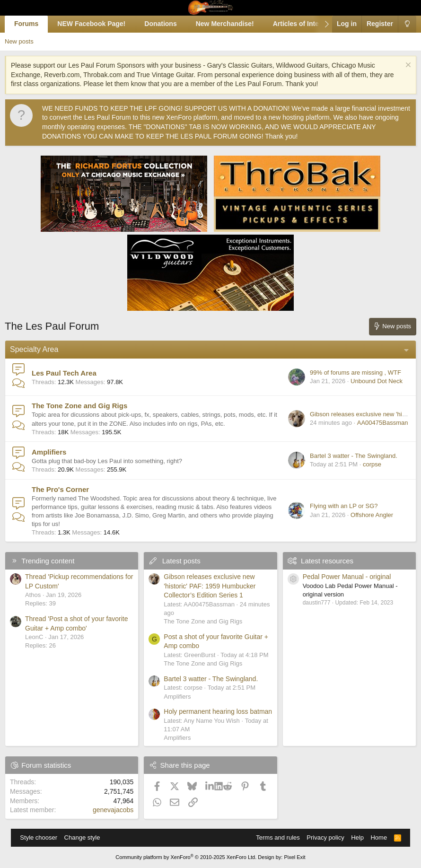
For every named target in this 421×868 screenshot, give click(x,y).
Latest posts (181, 561)
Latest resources (327, 561)
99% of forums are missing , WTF (355, 373)
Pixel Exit (294, 857)
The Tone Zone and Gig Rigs (79, 406)
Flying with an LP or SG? (344, 506)
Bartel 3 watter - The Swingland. (354, 456)
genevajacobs (113, 810)
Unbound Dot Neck (377, 381)
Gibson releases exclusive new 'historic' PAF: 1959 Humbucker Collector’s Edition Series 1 (210, 586)
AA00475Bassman (383, 423)
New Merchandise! (225, 24)
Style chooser (39, 837)
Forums (26, 24)
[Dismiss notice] (407, 66)
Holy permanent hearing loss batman (218, 711)
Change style (82, 837)
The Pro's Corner (60, 489)
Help (357, 837)
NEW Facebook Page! (91, 24)
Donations (160, 24)
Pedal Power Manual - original (347, 577)
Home (379, 837)
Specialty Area (34, 349)
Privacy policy (325, 837)
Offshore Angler (372, 515)
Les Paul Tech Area (64, 373)
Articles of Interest (302, 24)
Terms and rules (278, 837)
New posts (19, 41)
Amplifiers (49, 452)
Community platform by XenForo (186, 857)
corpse (372, 464)
